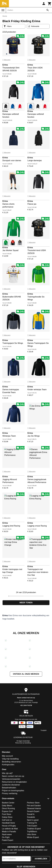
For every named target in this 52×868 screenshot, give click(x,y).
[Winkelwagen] (50, 4)
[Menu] (3, 10)
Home (5, 16)
